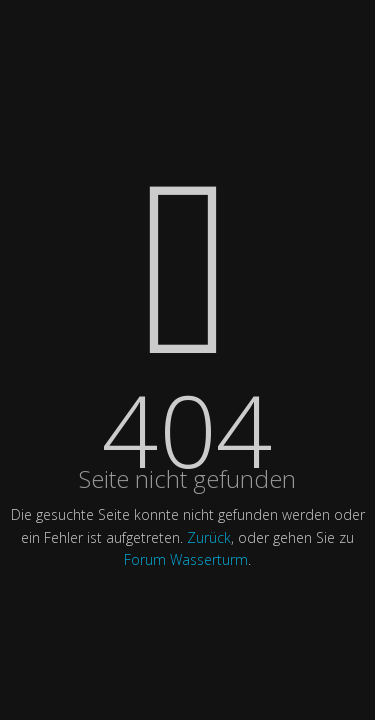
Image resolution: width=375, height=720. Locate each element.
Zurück (209, 537)
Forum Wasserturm (186, 559)
